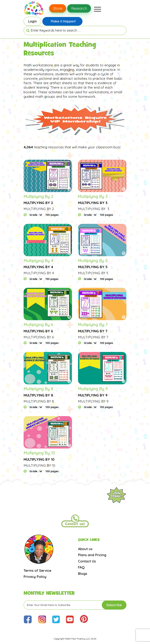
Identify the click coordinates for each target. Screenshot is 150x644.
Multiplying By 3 (93, 196)
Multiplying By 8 (38, 389)
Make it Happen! (63, 21)
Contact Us (87, 561)
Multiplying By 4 (38, 261)
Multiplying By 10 (39, 453)
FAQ (81, 567)
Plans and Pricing (92, 555)
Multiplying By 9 (93, 389)
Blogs (83, 573)
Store (58, 8)
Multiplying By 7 (93, 325)
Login (32, 21)
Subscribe (114, 605)
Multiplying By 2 (38, 196)
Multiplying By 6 (38, 325)
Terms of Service (37, 570)
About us (85, 549)
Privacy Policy (35, 577)
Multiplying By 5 (93, 261)
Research (79, 8)
